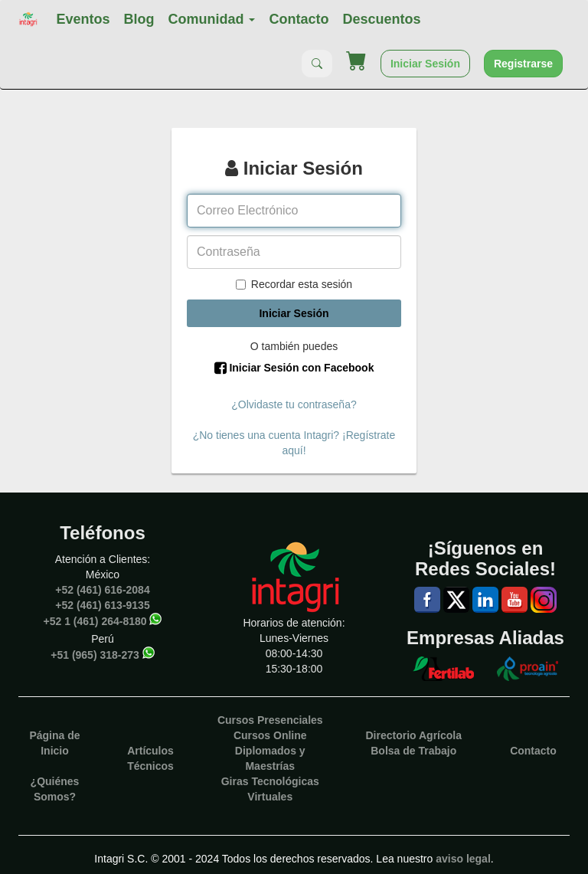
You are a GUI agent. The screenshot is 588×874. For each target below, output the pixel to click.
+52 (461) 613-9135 (102, 605)
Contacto (299, 19)
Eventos (83, 19)
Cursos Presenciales (270, 720)
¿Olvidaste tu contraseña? (294, 404)
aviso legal (463, 859)
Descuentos (381, 19)
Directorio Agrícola (413, 735)
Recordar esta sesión (294, 284)
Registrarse (523, 64)
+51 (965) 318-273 (95, 654)
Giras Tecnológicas (270, 781)
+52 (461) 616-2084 (102, 590)
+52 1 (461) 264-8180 (95, 620)
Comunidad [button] (211, 19)
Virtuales (270, 797)
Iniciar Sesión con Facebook (294, 368)
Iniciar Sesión (425, 64)
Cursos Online (270, 735)
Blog (139, 19)
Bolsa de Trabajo (413, 751)
